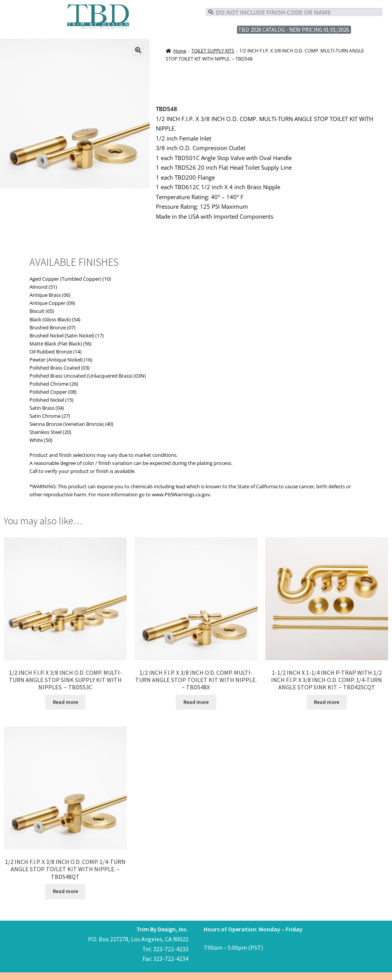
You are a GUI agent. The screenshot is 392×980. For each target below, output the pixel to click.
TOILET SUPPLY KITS (213, 51)
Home (180, 51)
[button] (138, 50)
